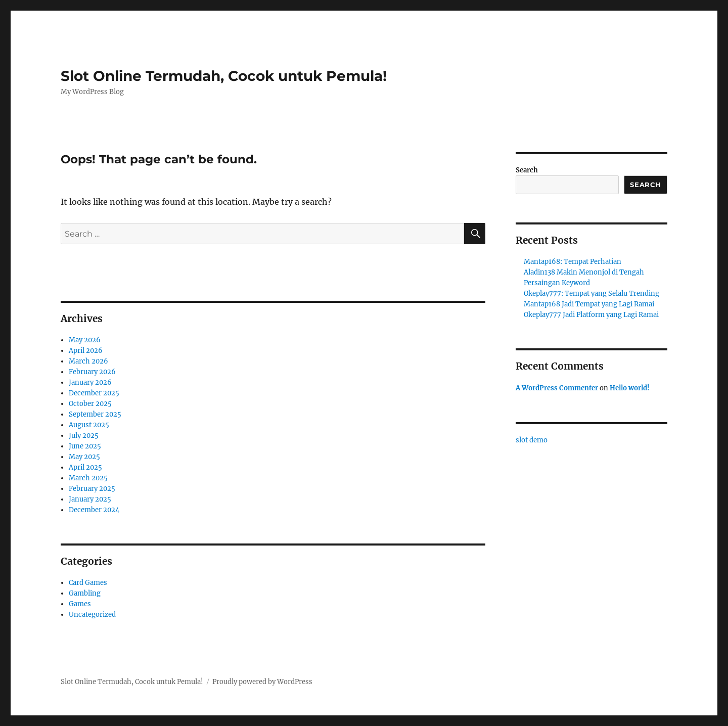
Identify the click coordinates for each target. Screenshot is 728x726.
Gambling (85, 593)
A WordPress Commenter (557, 388)
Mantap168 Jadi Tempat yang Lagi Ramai (589, 304)
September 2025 (95, 414)
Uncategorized (92, 615)
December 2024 (94, 510)
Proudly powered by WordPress (262, 682)
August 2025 (89, 425)
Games (80, 604)
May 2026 (85, 340)
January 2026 (90, 382)
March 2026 (88, 361)
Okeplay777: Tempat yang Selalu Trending (591, 293)
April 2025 (85, 467)
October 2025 (90, 404)
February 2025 (92, 489)
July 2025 (84, 436)
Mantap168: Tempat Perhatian (573, 262)
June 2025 (85, 446)
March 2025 (88, 478)
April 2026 (86, 351)
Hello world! (630, 388)
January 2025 (90, 499)
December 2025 (94, 393)
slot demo (532, 440)
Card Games (88, 583)
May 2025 (84, 457)
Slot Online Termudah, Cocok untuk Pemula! (224, 76)
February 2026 (92, 372)
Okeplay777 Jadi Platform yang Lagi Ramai (591, 315)
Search (527, 170)
